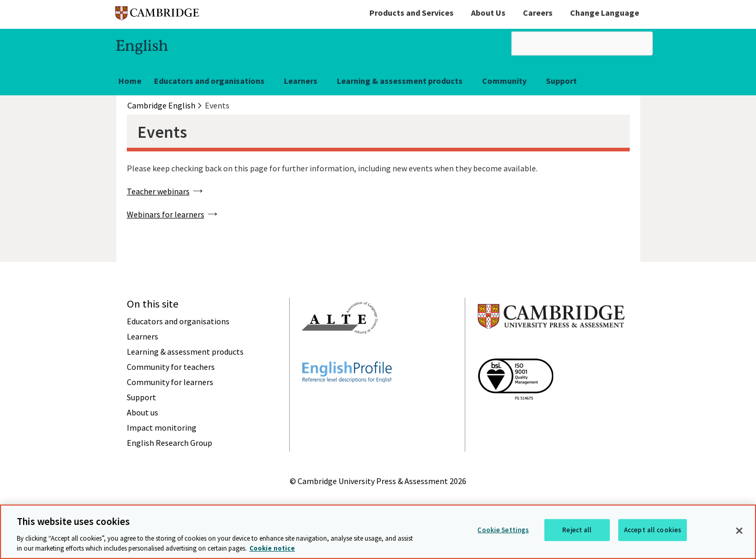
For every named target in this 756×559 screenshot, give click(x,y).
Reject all (577, 530)
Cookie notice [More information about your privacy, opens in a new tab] (272, 549)
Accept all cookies (653, 530)
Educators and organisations (209, 81)
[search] (582, 43)
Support (561, 81)
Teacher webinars (158, 191)
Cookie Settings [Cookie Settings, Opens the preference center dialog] (503, 530)
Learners (301, 81)
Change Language (605, 13)
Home (130, 81)
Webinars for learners (166, 214)
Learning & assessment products (400, 81)
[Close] (739, 531)
